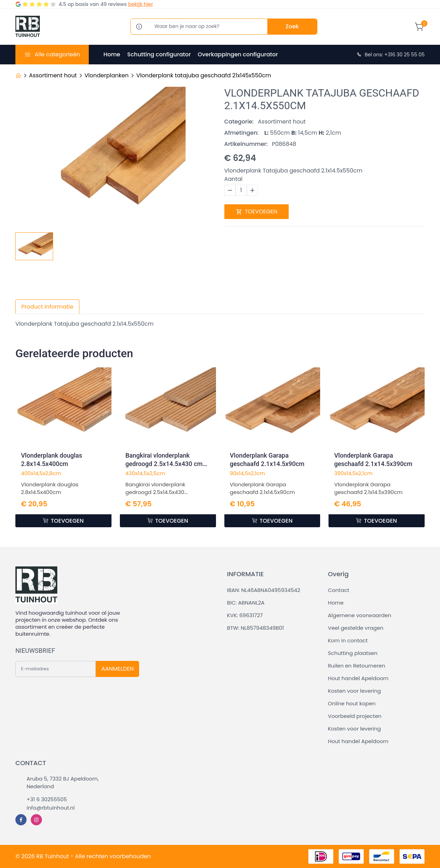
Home (112, 54)
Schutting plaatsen (353, 653)
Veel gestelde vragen (356, 628)
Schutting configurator (159, 54)
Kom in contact (348, 640)
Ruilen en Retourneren (356, 666)
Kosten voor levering (354, 691)
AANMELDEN (117, 669)
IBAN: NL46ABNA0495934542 (264, 590)
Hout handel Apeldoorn (358, 678)
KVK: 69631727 (245, 615)
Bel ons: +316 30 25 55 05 (390, 55)
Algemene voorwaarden (359, 615)
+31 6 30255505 (47, 799)
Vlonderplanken (107, 75)
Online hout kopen (352, 703)
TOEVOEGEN (257, 211)
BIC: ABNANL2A (246, 603)
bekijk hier (140, 4)
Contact (338, 590)
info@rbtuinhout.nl (51, 808)
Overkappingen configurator (238, 54)
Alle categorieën (57, 54)
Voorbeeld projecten (355, 716)
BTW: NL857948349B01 (256, 628)
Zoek (292, 26)
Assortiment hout (53, 75)
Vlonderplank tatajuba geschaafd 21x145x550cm (204, 75)
